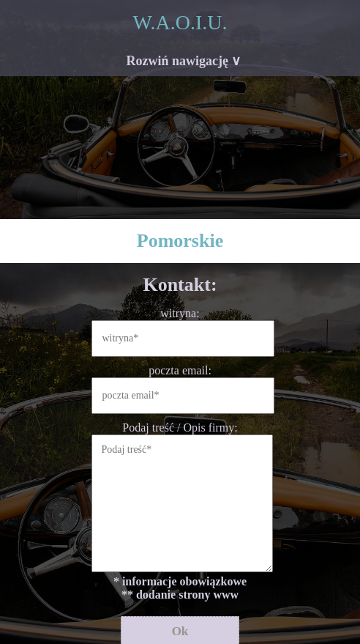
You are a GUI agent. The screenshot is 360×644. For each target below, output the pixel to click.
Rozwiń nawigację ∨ (184, 61)
